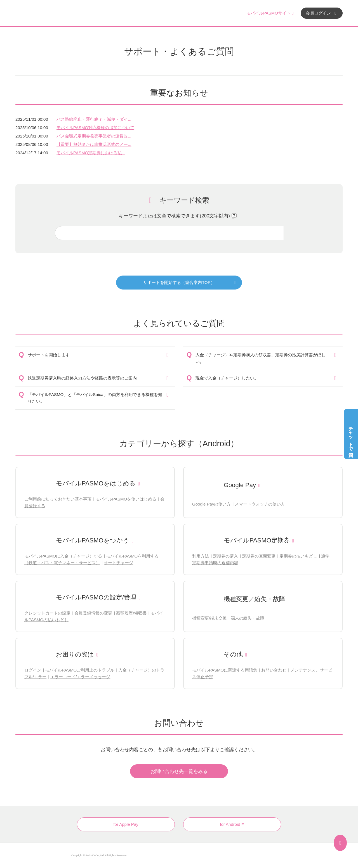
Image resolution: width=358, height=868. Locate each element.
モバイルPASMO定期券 (257, 540)
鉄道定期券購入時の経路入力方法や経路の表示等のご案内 (82, 378)
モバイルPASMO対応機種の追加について (95, 128)
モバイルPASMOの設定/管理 (96, 597)
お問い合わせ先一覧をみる (179, 771)
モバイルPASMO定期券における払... (91, 153)
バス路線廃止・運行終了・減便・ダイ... (94, 119)
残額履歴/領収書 (131, 613)
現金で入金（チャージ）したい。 (227, 378)
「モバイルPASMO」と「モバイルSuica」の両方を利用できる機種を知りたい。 (95, 398)
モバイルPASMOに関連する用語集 (225, 670)
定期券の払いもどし (298, 556)
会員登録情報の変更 (93, 613)
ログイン (33, 670)
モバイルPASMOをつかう (93, 540)
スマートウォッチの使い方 (260, 504)
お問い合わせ (274, 670)
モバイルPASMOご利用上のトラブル (80, 670)
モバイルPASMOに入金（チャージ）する (63, 556)
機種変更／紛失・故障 (255, 599)
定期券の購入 (225, 556)
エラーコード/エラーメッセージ (80, 677)
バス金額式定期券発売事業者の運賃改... (94, 136)
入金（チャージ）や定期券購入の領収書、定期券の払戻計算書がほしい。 (261, 358)
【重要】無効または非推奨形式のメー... (94, 144)
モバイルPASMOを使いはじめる (126, 499)
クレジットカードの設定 (47, 613)
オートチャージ (118, 563)
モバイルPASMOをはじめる (96, 483)
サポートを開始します (49, 355)
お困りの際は (75, 654)
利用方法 (201, 556)
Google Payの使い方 (211, 504)
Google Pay (240, 485)
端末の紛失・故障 (248, 618)
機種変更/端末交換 (209, 618)
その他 (233, 654)
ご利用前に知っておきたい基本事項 (58, 499)
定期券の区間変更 (259, 556)
